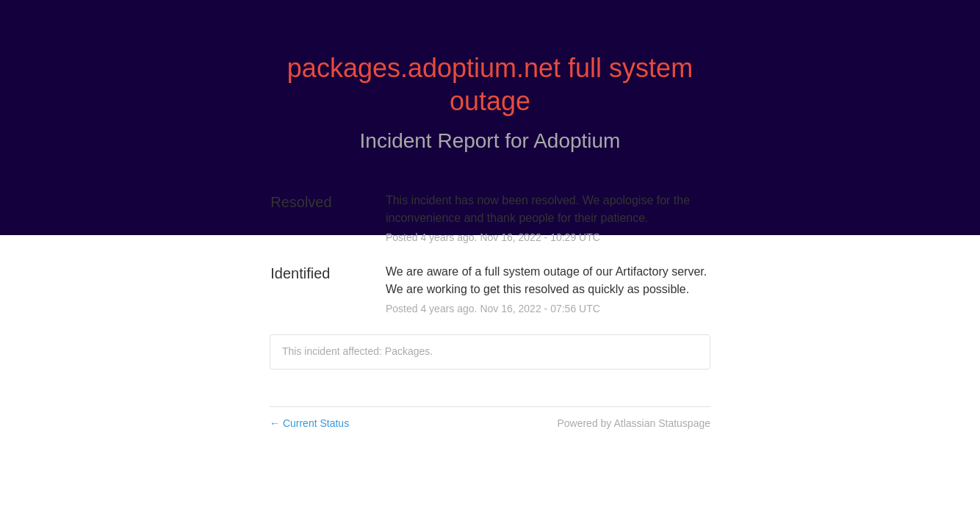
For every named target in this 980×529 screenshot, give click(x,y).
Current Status (309, 423)
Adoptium (577, 141)
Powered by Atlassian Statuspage (634, 423)
